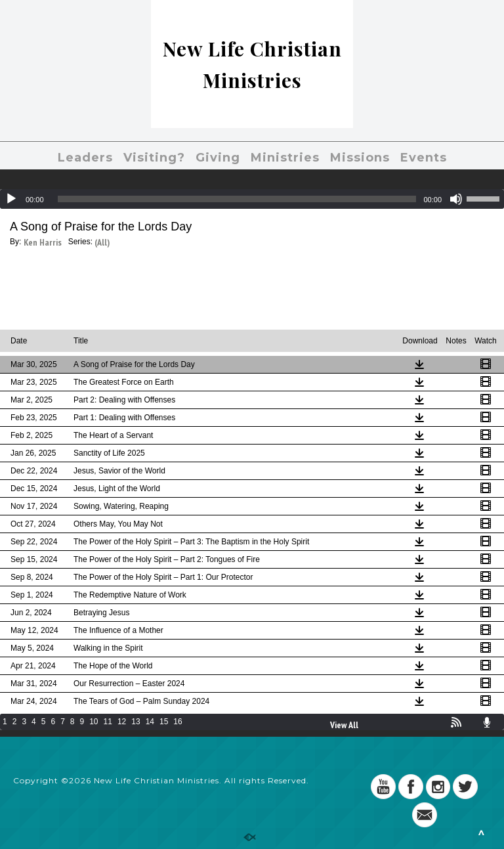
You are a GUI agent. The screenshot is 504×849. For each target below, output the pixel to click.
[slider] (237, 199)
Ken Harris (43, 242)
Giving (218, 158)
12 (122, 722)
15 (164, 722)
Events (424, 158)
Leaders (85, 158)
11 (108, 722)
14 (150, 722)
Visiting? (154, 158)
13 (136, 722)
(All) (102, 242)
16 (178, 722)
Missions (360, 158)
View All (344, 725)
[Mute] (456, 199)
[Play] (11, 199)
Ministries (285, 158)
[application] (252, 199)
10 (94, 722)
